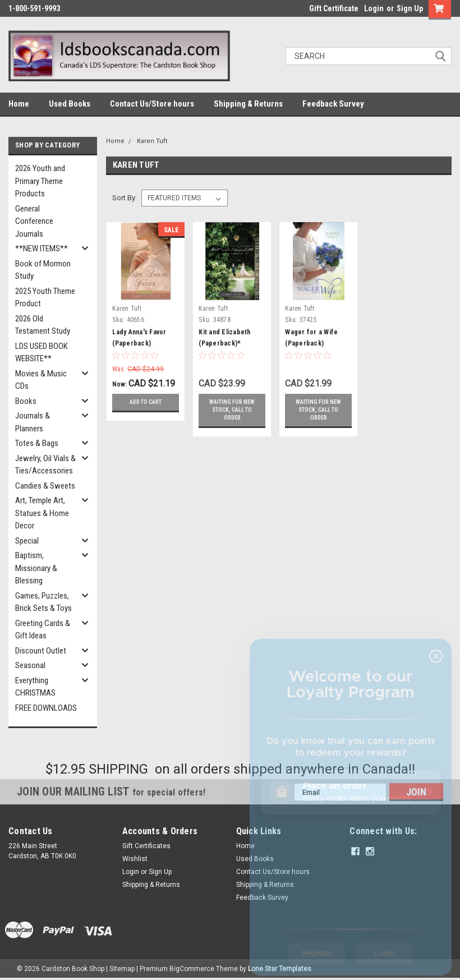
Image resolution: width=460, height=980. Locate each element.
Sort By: (125, 198)
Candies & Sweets (45, 486)
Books (26, 401)
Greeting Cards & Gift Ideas (43, 630)
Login (374, 8)
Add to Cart (146, 402)
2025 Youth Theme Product (45, 298)
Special (27, 541)
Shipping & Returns (248, 104)
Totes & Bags (37, 443)
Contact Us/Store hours (152, 104)
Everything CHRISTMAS (35, 687)
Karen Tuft (152, 141)
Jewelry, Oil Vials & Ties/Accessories (45, 465)
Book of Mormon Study (43, 270)
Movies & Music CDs (41, 380)
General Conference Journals (34, 221)
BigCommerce (192, 969)
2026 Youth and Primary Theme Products (40, 181)
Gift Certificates (146, 846)
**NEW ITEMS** (42, 249)
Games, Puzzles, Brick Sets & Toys (43, 602)
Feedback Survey (333, 104)
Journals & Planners (33, 422)
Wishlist (135, 859)
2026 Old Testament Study (43, 325)
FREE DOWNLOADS (46, 708)
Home (19, 104)
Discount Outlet (41, 651)
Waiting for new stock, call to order (232, 410)
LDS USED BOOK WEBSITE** (42, 353)
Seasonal (30, 665)
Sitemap (122, 969)
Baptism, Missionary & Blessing (36, 568)
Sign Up (410, 8)
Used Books (70, 104)
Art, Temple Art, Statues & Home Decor (42, 513)
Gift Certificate (334, 8)
